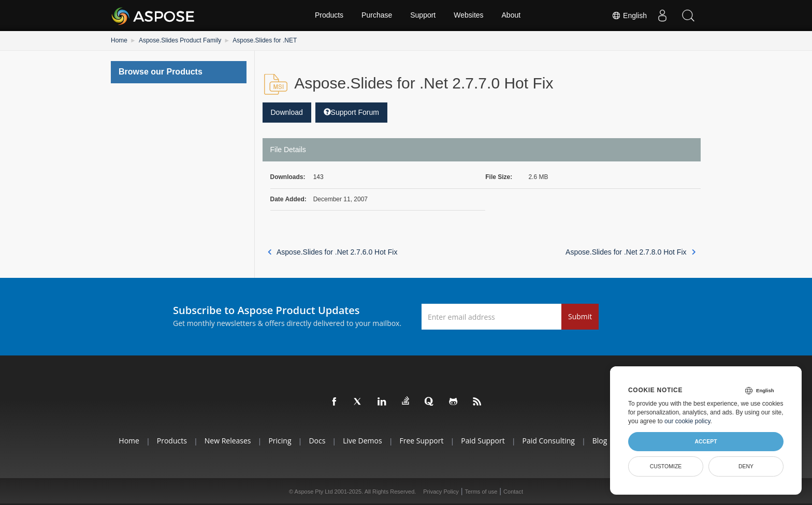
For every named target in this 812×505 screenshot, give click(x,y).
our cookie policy (687, 421)
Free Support (422, 441)
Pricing (280, 441)
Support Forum (351, 112)
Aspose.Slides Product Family (180, 40)
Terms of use (481, 492)
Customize (666, 466)
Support (423, 16)
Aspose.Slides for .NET (265, 40)
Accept (706, 441)
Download (287, 112)
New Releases (228, 441)
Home (119, 40)
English (629, 16)
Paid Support (483, 441)
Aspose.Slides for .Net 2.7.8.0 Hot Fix (630, 252)
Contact (513, 492)
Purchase (377, 16)
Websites (468, 16)
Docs (317, 441)
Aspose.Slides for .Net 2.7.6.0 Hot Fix (333, 252)
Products (329, 16)
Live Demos (362, 441)
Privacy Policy (441, 492)
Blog (600, 441)
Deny (746, 466)
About (511, 16)
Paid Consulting (549, 441)
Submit (580, 316)
